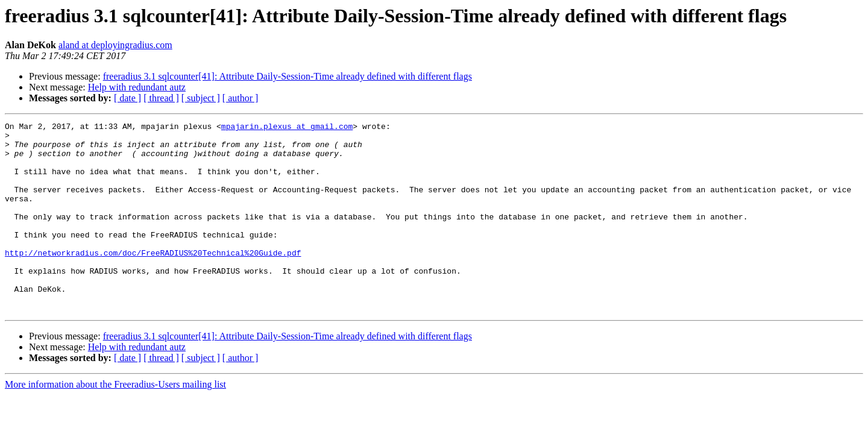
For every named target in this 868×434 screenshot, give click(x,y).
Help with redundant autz (137, 87)
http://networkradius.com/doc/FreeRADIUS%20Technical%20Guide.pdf (153, 280)
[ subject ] (201, 98)
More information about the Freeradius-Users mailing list (115, 422)
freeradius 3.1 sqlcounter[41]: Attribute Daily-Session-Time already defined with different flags (288, 76)
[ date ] (127, 98)
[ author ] (241, 98)
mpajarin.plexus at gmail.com (287, 128)
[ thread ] (161, 98)
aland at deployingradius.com (115, 45)
